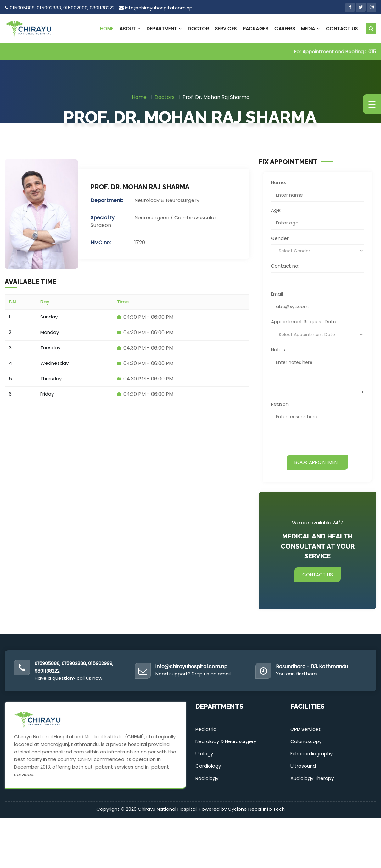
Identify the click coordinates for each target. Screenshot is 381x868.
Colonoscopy (306, 741)
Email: (277, 294)
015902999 (75, 8)
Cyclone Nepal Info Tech (256, 809)
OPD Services (306, 729)
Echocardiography (311, 754)
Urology (204, 754)
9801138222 (102, 8)
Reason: (280, 404)
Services (226, 28)
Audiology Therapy (312, 778)
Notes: (278, 349)
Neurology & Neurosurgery (226, 741)
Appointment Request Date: (304, 321)
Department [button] (164, 28)
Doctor (198, 28)
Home (107, 28)
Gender (280, 238)
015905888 (22, 8)
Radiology (207, 778)
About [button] (130, 28)
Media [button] (311, 28)
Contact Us (342, 28)
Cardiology (208, 766)
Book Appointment (317, 462)
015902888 (49, 8)
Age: (276, 210)
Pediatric (206, 729)
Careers (285, 28)
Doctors (165, 97)
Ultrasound (303, 766)
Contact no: (285, 266)
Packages (256, 28)
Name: (278, 182)
